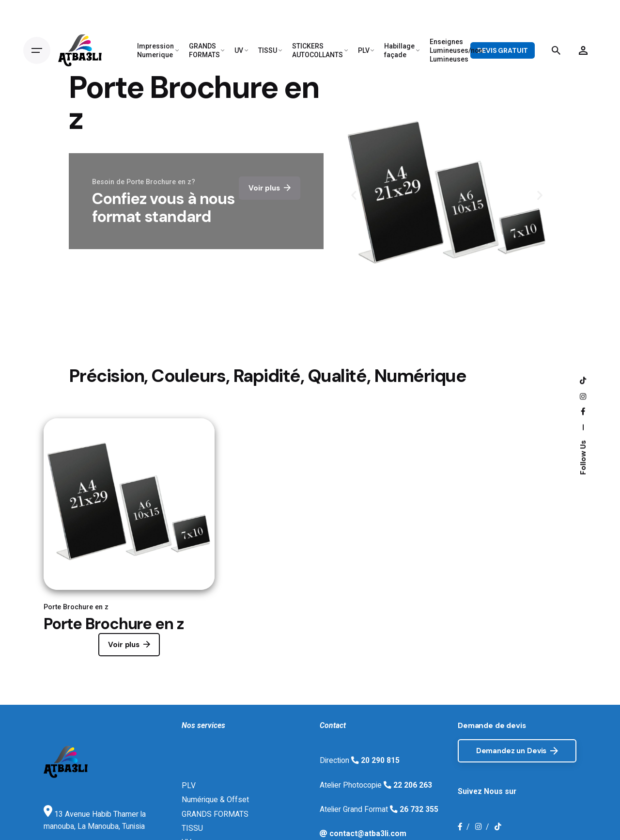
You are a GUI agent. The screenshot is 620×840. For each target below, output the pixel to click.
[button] (354, 196)
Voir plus (129, 644)
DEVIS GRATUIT (503, 50)
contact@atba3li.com (367, 833)
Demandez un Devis (517, 751)
